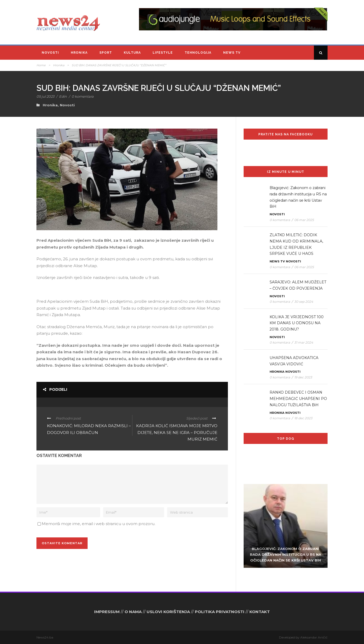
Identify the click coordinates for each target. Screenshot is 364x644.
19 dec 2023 (303, 377)
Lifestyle (163, 53)
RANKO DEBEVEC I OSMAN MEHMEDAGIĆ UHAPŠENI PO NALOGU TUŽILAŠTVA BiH (298, 399)
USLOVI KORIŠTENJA (168, 612)
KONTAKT (260, 612)
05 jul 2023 (45, 96)
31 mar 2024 (304, 342)
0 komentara (83, 96)
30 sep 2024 (304, 302)
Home (41, 65)
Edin (63, 96)
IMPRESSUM (107, 612)
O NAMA (133, 612)
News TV (232, 53)
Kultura (132, 53)
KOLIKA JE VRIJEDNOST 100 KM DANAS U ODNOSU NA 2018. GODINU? (297, 323)
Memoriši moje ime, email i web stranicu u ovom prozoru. (98, 524)
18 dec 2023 (303, 418)
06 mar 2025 (304, 220)
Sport (106, 53)
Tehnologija (198, 53)
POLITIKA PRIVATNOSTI (220, 612)
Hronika (79, 53)
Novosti (50, 53)
